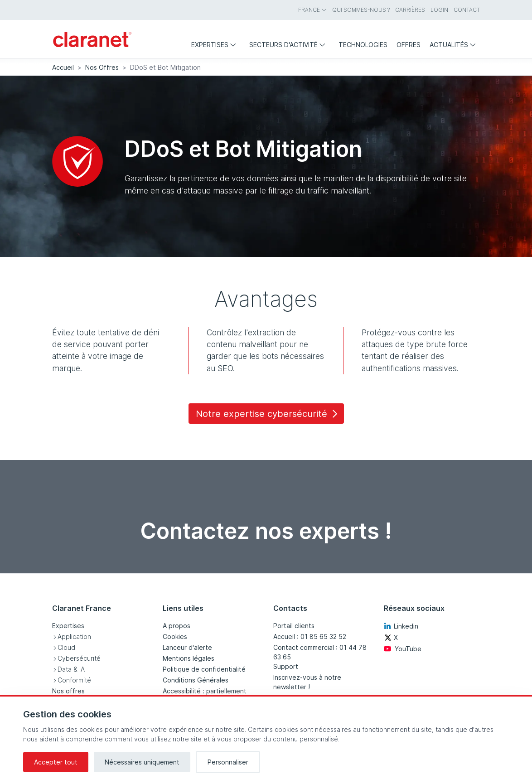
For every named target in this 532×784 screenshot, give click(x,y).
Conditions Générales (196, 680)
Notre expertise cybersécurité (268, 414)
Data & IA (71, 669)
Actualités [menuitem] (455, 45)
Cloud (66, 647)
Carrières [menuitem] (410, 10)
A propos (177, 626)
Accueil (63, 67)
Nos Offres (102, 67)
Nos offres (68, 691)
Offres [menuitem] (409, 45)
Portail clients (294, 626)
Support (286, 666)
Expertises (68, 626)
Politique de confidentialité (204, 669)
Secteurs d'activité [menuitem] (289, 45)
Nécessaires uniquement (142, 762)
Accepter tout (56, 762)
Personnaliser (228, 762)
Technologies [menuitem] (363, 45)
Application (74, 636)
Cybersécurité (79, 658)
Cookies (175, 636)
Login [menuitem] (439, 10)
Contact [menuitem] (467, 10)
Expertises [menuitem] (216, 45)
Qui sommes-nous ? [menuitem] (361, 10)
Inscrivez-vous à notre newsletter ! (307, 682)
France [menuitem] (312, 10)
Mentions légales (189, 658)
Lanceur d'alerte (187, 647)
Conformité (74, 680)
